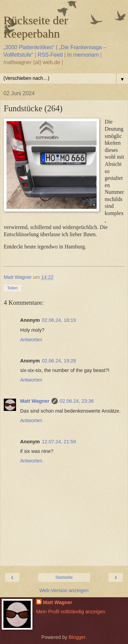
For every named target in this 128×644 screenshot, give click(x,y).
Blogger (77, 637)
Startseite (64, 577)
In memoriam (83, 55)
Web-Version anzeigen (64, 590)
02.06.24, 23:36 (77, 401)
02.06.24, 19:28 (59, 361)
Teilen (12, 288)
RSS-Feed (50, 55)
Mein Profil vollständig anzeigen (71, 612)
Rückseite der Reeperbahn (36, 27)
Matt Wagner (35, 401)
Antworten (31, 340)
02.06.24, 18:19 (59, 320)
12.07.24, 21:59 (59, 442)
